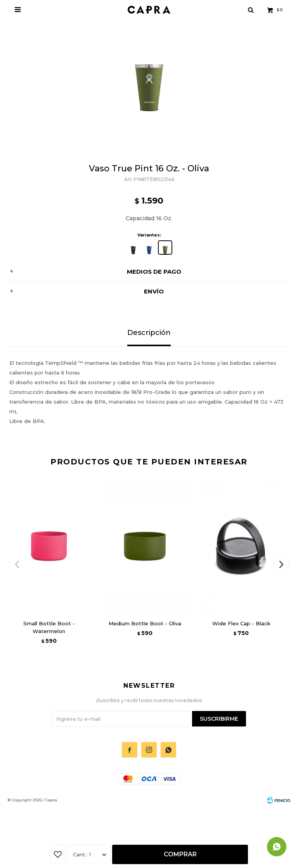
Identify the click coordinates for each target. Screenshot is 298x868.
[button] (281, 564)
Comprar (180, 854)
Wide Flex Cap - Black (241, 623)
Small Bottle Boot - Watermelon (49, 627)
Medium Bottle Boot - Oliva (145, 623)
